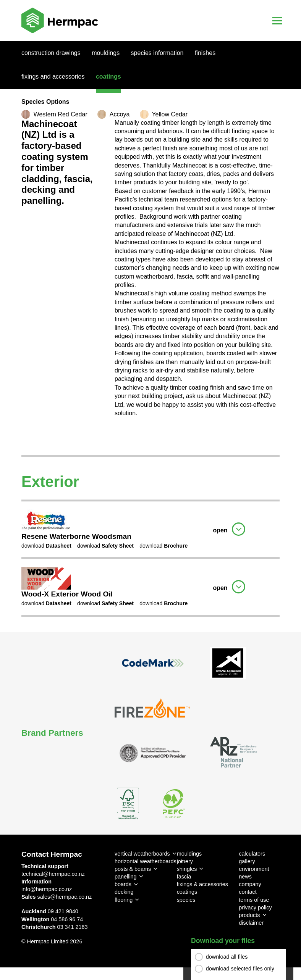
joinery (185, 861)
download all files (227, 957)
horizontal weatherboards (146, 861)
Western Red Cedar (61, 114)
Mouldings (106, 53)
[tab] (150, 528)
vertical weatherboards (142, 854)
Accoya (120, 114)
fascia (184, 877)
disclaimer (251, 923)
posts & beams (133, 869)
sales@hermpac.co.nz (65, 897)
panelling (126, 877)
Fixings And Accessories (53, 77)
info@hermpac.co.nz (47, 889)
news (245, 877)
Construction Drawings (51, 53)
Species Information (157, 53)
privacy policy (255, 907)
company (250, 884)
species (186, 900)
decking (124, 892)
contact (248, 892)
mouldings (189, 854)
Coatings (108, 77)
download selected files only (240, 969)
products (249, 915)
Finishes (205, 53)
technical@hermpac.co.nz (53, 874)
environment (254, 869)
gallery (247, 861)
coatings (187, 892)
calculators (252, 854)
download (46, 546)
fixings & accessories (202, 884)
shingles (187, 869)
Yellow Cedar (170, 114)
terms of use (254, 900)
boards (123, 884)
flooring (124, 900)
